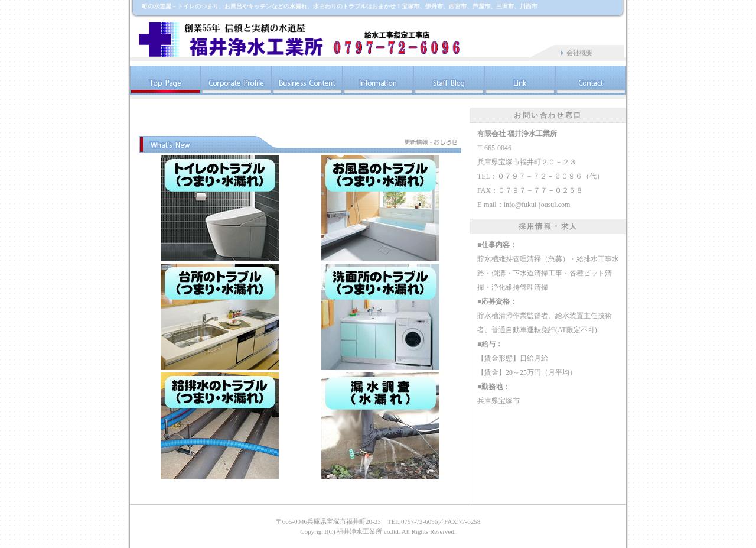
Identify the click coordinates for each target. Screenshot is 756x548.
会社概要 (579, 53)
